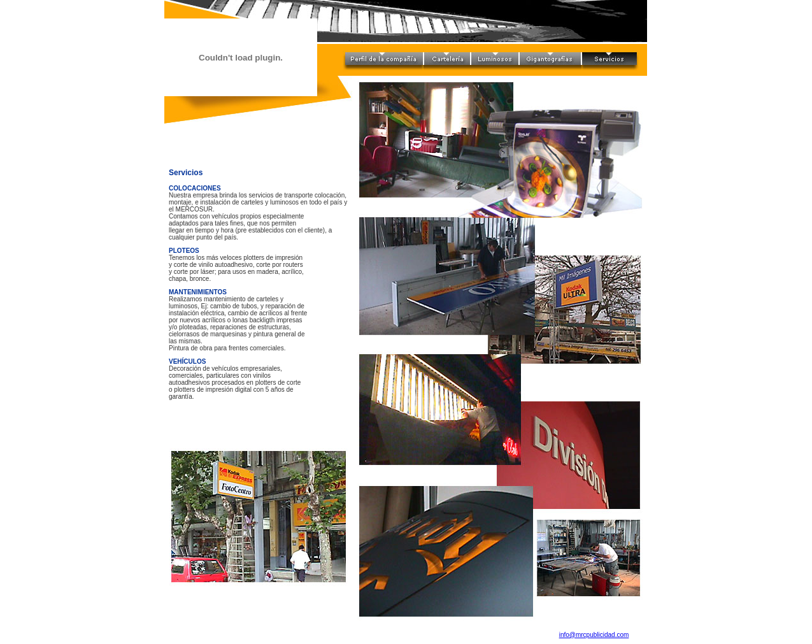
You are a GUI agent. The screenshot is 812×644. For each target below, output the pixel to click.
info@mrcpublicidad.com (594, 635)
